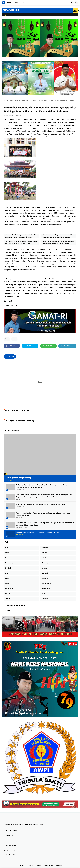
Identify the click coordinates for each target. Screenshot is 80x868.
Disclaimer (58, 866)
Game (7, 553)
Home (22, 866)
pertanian (45, 599)
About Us (30, 866)
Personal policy (9, 854)
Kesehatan (45, 563)
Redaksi (38, 866)
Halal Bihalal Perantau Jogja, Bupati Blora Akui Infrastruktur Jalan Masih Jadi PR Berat (58, 243)
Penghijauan (46, 589)
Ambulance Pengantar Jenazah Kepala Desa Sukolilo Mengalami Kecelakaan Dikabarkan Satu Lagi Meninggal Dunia (42, 486)
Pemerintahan (46, 583)
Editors (6, 840)
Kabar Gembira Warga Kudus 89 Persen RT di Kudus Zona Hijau (37, 532)
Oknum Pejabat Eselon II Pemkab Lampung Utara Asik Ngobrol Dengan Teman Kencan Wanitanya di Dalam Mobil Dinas (45, 524)
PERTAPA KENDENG (11, 10)
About (17, 2)
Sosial (14, 339)
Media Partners (9, 850)
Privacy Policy (48, 866)
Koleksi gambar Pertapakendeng (18, 478)
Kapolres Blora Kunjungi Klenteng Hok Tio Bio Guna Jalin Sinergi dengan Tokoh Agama (21, 236)
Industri (44, 558)
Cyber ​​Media (8, 836)
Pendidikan (9, 589)
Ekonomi (45, 548)
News (7, 578)
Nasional (45, 573)
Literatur (45, 568)
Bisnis (12, 100)
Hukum (8, 558)
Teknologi (9, 599)
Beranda (9, 2)
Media (7, 573)
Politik (7, 594)
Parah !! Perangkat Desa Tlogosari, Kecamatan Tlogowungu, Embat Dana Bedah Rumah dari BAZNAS (43, 514)
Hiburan (44, 553)
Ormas (7, 583)
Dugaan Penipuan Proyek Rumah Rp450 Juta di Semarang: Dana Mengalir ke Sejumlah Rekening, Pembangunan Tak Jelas (58, 236)
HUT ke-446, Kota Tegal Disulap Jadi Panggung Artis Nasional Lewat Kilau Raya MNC (21, 243)
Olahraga (45, 578)
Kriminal (8, 568)
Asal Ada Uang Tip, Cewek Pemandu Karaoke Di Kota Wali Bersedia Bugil (41, 504)
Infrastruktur (9, 563)
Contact (25, 2)
